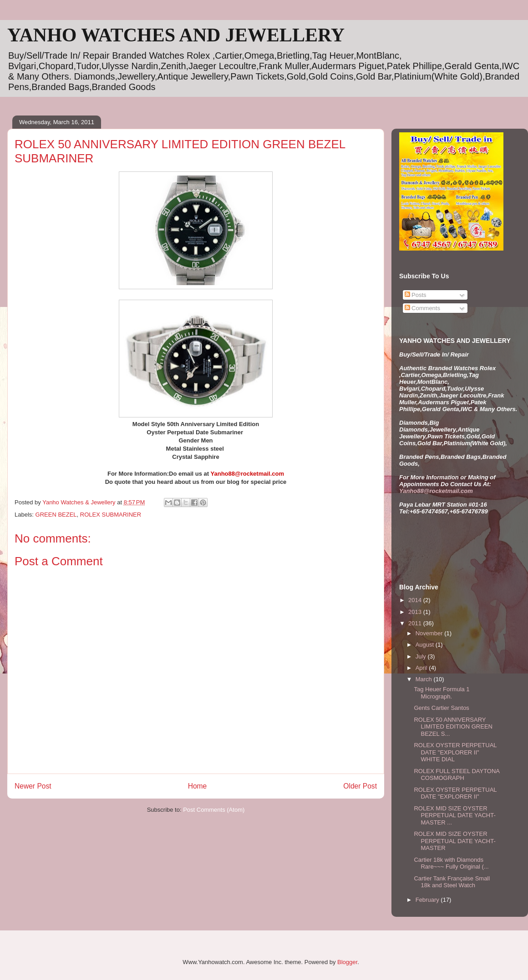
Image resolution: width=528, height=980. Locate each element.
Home (198, 786)
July (422, 656)
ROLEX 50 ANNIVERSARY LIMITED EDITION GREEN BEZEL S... (453, 727)
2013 (416, 612)
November (430, 633)
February (428, 900)
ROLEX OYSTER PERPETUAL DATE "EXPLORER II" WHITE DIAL (455, 752)
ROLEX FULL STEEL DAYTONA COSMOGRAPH (457, 775)
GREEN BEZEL (56, 515)
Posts (416, 295)
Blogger (347, 962)
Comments (422, 308)
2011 (416, 623)
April (422, 668)
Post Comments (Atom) (214, 810)
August (426, 645)
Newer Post (33, 786)
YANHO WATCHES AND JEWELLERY (176, 35)
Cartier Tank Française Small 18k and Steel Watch (452, 882)
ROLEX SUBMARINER (111, 515)
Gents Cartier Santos (441, 708)
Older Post (360, 786)
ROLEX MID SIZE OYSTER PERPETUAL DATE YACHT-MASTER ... (454, 815)
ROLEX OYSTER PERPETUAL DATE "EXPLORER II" (455, 793)
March (425, 679)
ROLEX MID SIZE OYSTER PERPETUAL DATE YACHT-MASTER (454, 841)
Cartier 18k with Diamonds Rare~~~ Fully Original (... (451, 863)
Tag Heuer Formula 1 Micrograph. (442, 693)
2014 (416, 600)
